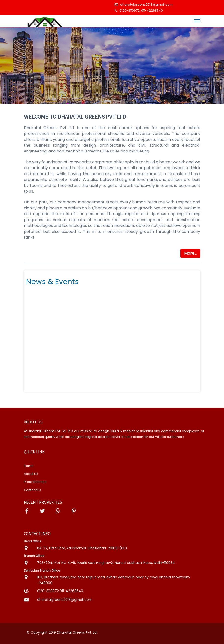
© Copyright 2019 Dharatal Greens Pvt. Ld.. (62, 632)
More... (190, 253)
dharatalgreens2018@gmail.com (146, 5)
